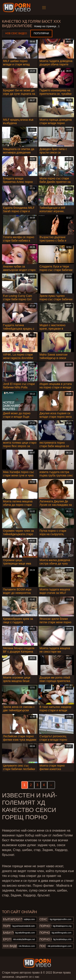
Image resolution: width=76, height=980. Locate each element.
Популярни (41, 33)
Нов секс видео (16, 33)
